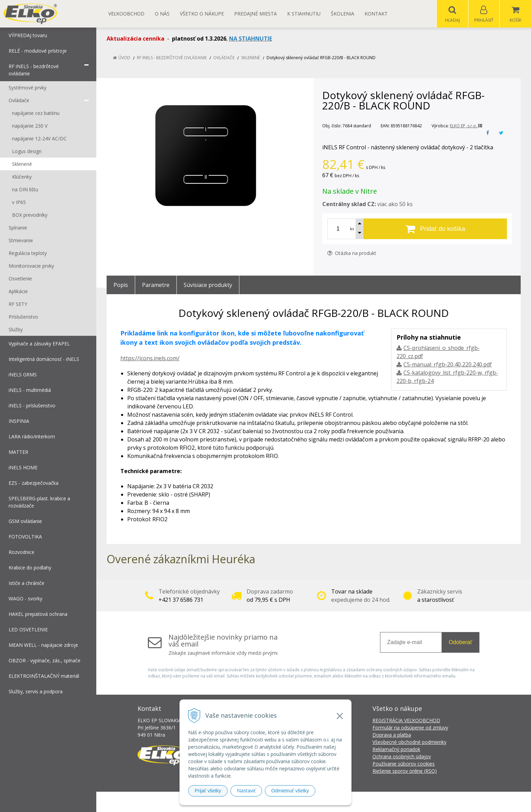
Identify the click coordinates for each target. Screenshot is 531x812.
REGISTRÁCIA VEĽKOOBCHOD (406, 721)
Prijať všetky (208, 791)
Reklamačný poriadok (396, 750)
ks (352, 229)
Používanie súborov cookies (404, 764)
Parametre (156, 285)
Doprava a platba (392, 735)
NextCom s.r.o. (389, 802)
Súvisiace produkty (208, 285)
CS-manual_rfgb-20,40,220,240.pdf (448, 365)
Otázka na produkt (352, 253)
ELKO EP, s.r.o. (466, 126)
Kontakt (376, 14)
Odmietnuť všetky (290, 791)
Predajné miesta (256, 14)
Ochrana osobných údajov (402, 757)
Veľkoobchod (126, 14)
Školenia (343, 14)
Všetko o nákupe (202, 14)
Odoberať (460, 643)
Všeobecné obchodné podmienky (409, 742)
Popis (121, 285)
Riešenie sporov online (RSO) (405, 771)
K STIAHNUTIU (304, 14)
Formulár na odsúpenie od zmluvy (410, 728)
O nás (162, 14)
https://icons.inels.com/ (150, 359)
